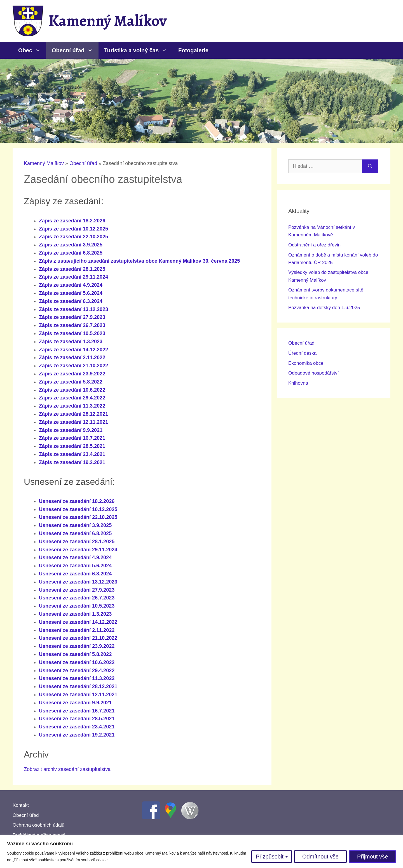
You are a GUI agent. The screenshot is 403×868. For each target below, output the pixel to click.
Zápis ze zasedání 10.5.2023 (72, 333)
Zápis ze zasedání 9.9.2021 (71, 430)
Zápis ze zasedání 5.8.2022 (71, 382)
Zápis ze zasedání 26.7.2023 (72, 325)
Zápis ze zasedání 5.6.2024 (71, 293)
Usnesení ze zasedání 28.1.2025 (77, 542)
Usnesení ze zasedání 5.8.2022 (75, 654)
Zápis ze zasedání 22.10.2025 (73, 237)
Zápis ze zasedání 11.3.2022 (72, 406)
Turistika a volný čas (138, 50)
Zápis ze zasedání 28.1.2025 (72, 269)
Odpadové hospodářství (314, 373)
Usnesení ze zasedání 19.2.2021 (77, 735)
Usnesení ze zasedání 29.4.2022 (77, 671)
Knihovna (298, 383)
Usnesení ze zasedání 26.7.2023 (77, 598)
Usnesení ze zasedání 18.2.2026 (77, 501)
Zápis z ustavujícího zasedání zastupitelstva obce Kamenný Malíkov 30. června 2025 (139, 261)
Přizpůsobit (270, 857)
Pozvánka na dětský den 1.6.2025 (324, 308)
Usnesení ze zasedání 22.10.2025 (78, 517)
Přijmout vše (372, 857)
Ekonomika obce (306, 363)
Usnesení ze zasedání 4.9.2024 (75, 558)
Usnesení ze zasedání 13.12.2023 (78, 582)
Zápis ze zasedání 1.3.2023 (71, 342)
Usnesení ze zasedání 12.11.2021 (78, 695)
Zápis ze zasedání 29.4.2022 (72, 398)
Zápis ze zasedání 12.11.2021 (73, 422)
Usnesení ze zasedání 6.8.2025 (75, 533)
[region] (201, 852)
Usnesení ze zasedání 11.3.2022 (77, 678)
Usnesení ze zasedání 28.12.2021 (78, 686)
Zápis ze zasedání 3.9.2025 (71, 245)
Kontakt (21, 805)
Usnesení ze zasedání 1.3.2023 (75, 614)
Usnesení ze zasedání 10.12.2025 (78, 509)
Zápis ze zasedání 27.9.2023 (72, 317)
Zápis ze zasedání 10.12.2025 (73, 229)
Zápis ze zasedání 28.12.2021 (73, 414)
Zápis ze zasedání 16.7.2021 (72, 438)
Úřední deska (302, 353)
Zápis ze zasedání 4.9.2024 (71, 285)
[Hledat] (370, 166)
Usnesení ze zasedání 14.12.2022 (78, 622)
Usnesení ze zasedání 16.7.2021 (77, 711)
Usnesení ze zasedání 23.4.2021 (77, 727)
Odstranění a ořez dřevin (314, 245)
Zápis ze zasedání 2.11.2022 (72, 357)
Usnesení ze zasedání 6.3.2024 (75, 574)
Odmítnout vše (320, 857)
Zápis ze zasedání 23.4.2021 (72, 454)
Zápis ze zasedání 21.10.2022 (73, 366)
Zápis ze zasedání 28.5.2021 (72, 446)
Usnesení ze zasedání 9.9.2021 (75, 703)
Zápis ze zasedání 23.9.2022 (72, 374)
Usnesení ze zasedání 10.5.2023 (77, 606)
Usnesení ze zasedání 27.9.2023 (77, 590)
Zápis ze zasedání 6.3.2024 (71, 301)
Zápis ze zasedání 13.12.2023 (73, 309)
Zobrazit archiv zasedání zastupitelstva (67, 769)
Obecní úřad (75, 50)
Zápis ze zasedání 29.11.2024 (73, 277)
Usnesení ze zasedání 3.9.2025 (75, 525)
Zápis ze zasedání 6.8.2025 (71, 253)
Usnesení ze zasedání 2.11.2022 (77, 630)
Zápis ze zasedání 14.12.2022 (73, 350)
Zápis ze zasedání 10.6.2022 (72, 390)
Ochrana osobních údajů (38, 825)
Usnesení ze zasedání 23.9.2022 (77, 646)
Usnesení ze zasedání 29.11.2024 (78, 550)
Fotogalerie (193, 50)
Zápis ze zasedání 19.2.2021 (72, 462)
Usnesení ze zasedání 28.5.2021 (77, 719)
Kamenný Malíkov (108, 21)
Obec (32, 50)
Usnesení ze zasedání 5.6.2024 (75, 566)
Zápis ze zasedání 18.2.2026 (72, 221)
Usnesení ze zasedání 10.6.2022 (77, 662)
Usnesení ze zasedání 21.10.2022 (78, 638)
